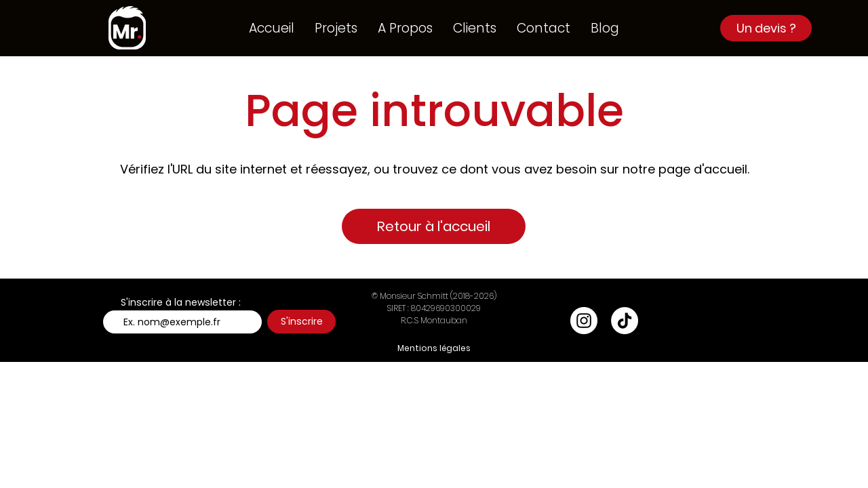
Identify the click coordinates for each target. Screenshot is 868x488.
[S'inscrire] (301, 322)
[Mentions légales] (434, 348)
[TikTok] (625, 321)
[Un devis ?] (766, 28)
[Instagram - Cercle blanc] (584, 321)
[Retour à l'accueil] (434, 226)
